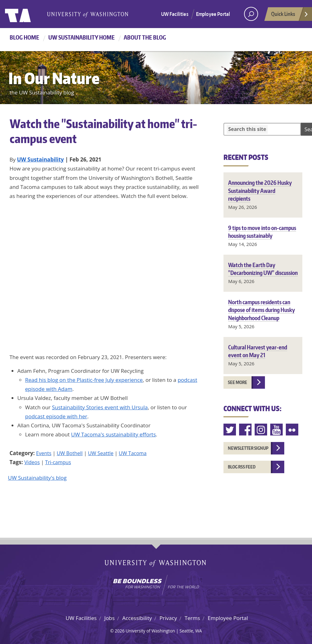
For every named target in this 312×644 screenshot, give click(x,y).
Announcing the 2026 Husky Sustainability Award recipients (260, 190)
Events (44, 453)
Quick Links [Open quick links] (290, 16)
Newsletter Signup (248, 448)
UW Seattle (101, 453)
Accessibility (137, 618)
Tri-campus (58, 462)
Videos (32, 462)
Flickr (292, 430)
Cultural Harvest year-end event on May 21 (258, 351)
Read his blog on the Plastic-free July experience (84, 380)
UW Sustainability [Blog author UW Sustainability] (40, 159)
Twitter (230, 430)
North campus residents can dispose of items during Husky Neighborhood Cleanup (262, 310)
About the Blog (145, 37)
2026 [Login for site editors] (120, 631)
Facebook (246, 430)
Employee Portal (213, 14)
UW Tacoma (133, 453)
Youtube (277, 430)
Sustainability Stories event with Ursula (100, 407)
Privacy (168, 618)
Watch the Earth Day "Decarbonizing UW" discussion (263, 269)
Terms (192, 618)
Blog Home (24, 37)
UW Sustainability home (82, 37)
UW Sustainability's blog (37, 478)
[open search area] (251, 14)
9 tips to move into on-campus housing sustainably (262, 232)
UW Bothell (70, 453)
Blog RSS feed (242, 467)
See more (238, 382)
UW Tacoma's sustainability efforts (113, 434)
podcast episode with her (56, 416)
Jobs (110, 618)
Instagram (261, 430)
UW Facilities (175, 14)
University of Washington (30, 14)
